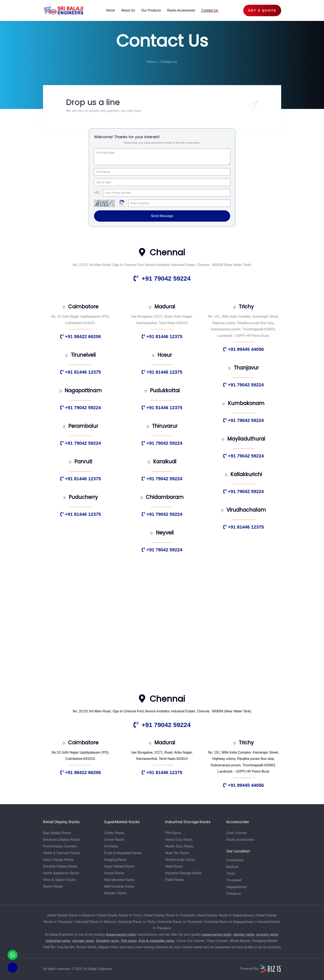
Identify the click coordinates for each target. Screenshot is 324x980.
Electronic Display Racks (61, 840)
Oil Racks (111, 846)
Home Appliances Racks (61, 873)
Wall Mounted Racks (119, 880)
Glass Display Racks (58, 860)
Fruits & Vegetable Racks (123, 853)
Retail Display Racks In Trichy (119, 915)
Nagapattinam (237, 887)
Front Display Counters (60, 846)
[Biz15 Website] (271, 969)
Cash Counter (237, 833)
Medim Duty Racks (179, 846)
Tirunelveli (234, 880)
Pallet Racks (175, 880)
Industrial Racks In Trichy (137, 922)
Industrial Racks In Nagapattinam (229, 922)
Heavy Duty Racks (179, 840)
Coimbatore (235, 860)
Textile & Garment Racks (61, 853)
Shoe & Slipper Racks (59, 880)
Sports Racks (53, 886)
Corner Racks (114, 840)
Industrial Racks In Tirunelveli (180, 922)
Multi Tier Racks (177, 853)
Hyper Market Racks (119, 866)
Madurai (232, 867)
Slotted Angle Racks (180, 860)
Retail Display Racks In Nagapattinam (226, 915)
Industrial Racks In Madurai (95, 922)
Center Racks (114, 833)
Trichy (231, 873)
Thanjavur (234, 894)
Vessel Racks (114, 873)
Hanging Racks (115, 860)
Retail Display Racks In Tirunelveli (170, 915)
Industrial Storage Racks (183, 873)
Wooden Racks (115, 893)
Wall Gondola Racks (119, 886)
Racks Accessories (240, 840)
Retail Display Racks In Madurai (71, 915)
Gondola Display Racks (60, 866)
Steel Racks (174, 866)
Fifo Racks (173, 833)
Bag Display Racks (57, 833)
